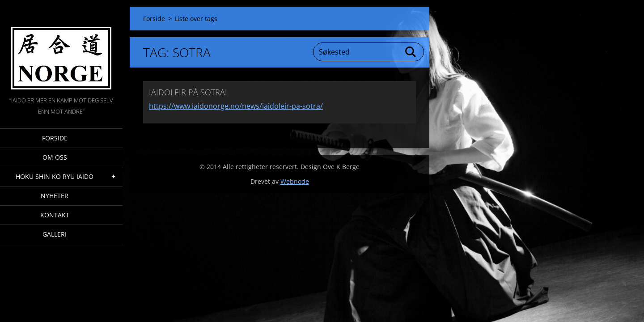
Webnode (295, 181)
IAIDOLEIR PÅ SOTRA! (188, 92)
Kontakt (55, 215)
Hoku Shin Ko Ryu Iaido (55, 176)
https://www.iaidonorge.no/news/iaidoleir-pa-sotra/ (236, 106)
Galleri (55, 234)
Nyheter (55, 196)
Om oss (55, 157)
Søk (411, 52)
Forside (55, 138)
